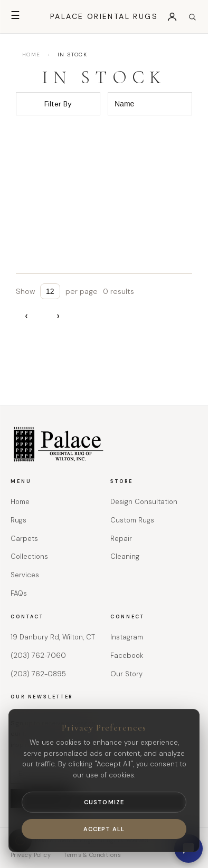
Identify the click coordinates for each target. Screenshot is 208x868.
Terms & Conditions (92, 855)
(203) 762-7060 (38, 655)
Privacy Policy (31, 855)
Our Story (126, 674)
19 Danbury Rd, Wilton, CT (53, 637)
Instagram (127, 637)
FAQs (19, 593)
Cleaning (125, 556)
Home (20, 502)
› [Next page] (58, 316)
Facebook (127, 655)
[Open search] (192, 17)
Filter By (58, 104)
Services (25, 575)
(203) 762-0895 (38, 674)
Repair (121, 539)
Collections (29, 556)
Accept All (104, 829)
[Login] (172, 17)
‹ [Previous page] (26, 316)
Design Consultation (144, 502)
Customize (104, 802)
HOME (31, 55)
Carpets (24, 539)
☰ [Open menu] (15, 15)
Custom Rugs (132, 520)
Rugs (18, 520)
